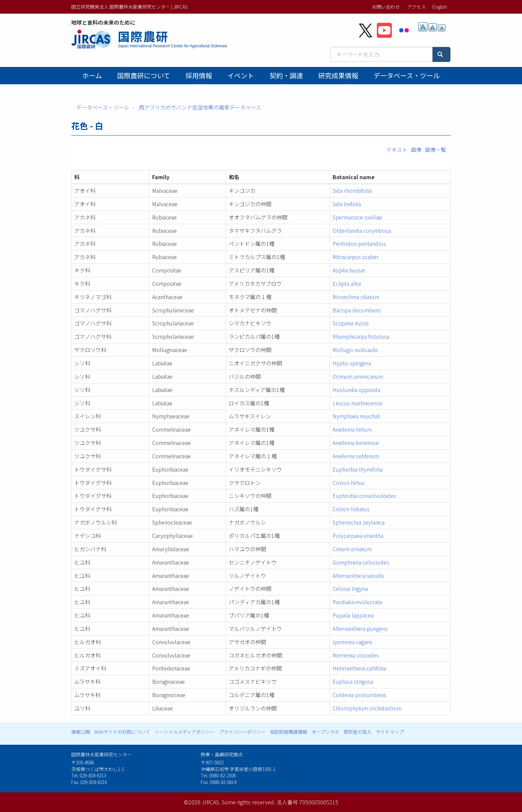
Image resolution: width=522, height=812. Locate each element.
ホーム (92, 75)
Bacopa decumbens (357, 310)
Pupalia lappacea (353, 615)
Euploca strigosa (353, 681)
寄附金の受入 (358, 732)
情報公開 (81, 732)
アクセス (417, 7)
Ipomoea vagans (353, 642)
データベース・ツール (407, 75)
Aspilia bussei (349, 270)
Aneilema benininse (356, 443)
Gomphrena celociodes (361, 562)
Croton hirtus (349, 483)
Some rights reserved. (249, 802)
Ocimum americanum (358, 376)
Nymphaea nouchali (356, 416)
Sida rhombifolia (352, 191)
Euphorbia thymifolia (358, 469)
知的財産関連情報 (289, 732)
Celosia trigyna (350, 589)
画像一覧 (435, 150)
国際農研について (144, 75)
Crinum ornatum (352, 549)
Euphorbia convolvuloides (364, 496)
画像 (416, 150)
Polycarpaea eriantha (358, 536)
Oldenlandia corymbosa (362, 230)
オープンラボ (325, 732)
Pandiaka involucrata (357, 602)
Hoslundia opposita (356, 390)
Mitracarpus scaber (356, 257)
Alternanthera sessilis (358, 576)
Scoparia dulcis (351, 323)
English (440, 7)
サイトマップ (390, 732)
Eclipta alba (347, 283)
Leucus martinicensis (358, 403)
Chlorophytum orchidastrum (367, 708)
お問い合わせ (386, 7)
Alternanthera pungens (360, 628)
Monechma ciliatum (356, 297)
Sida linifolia (347, 204)
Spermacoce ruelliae (357, 217)
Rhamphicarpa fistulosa (361, 336)
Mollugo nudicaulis (355, 350)
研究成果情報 (338, 75)
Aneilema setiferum (356, 456)
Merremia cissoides (356, 655)
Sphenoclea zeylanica (359, 522)
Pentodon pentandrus (359, 243)
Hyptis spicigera (352, 363)
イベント (241, 75)
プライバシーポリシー (242, 732)
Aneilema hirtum (352, 429)
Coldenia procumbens (359, 695)
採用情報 (199, 75)
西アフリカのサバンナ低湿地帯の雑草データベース (200, 107)
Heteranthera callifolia (359, 668)
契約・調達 (286, 75)
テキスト (397, 150)
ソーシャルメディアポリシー (185, 732)
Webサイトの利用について (122, 732)
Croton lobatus (351, 509)
